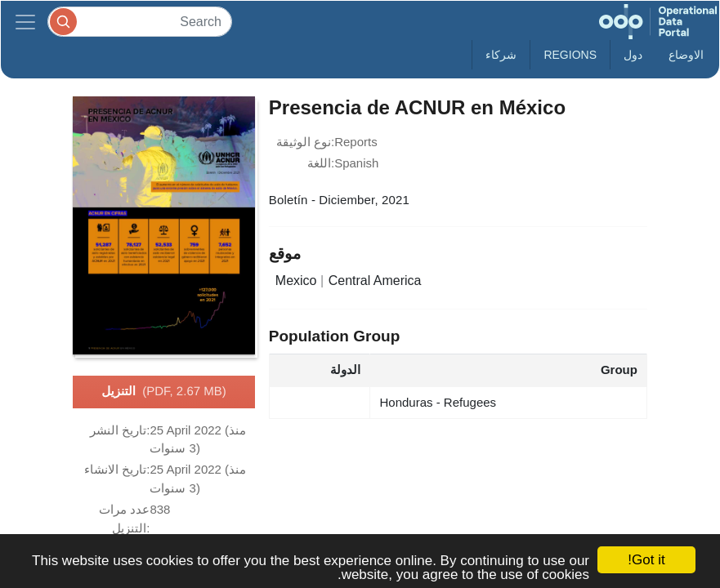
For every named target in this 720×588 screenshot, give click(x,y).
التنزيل (163, 392)
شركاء (501, 55)
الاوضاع (686, 55)
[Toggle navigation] (25, 22)
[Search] (140, 22)
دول (633, 55)
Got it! (646, 560)
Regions (570, 55)
